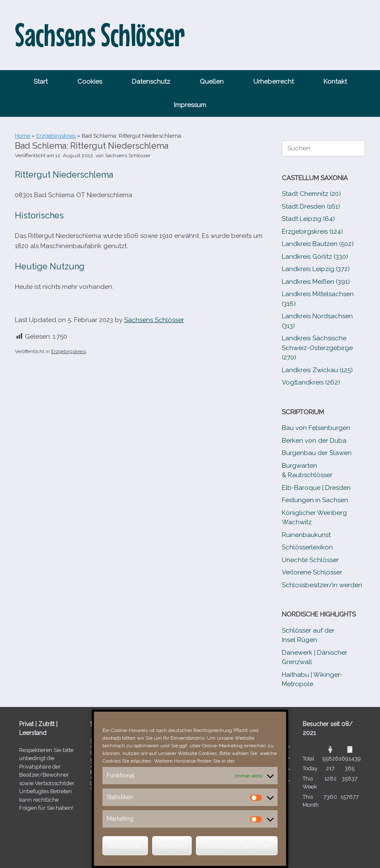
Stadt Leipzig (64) (308, 219)
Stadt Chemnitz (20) (311, 194)
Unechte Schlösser (310, 560)
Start (41, 82)
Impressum (190, 105)
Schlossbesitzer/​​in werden (322, 585)
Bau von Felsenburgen (316, 428)
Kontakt (335, 82)
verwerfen (172, 846)
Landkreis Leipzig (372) (316, 269)
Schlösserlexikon (307, 547)
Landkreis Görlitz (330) (315, 257)
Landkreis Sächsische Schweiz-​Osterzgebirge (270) (317, 348)
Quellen (212, 82)
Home (23, 136)
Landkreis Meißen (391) (316, 282)
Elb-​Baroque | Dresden (316, 488)
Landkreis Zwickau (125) (317, 370)
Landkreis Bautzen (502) (318, 244)
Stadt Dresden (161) (311, 206)
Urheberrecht (274, 82)
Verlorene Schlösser (312, 572)
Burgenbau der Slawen (317, 453)
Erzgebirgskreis (56, 136)
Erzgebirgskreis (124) (312, 232)
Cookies (90, 82)
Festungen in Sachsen (315, 500)
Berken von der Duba (314, 441)
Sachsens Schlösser (128, 156)
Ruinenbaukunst (306, 535)
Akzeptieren (125, 846)
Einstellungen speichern (237, 846)
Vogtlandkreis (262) (311, 382)
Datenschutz (151, 82)
